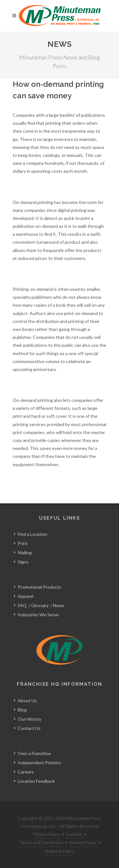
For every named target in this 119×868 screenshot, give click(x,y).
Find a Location (33, 534)
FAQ (22, 605)
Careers (26, 772)
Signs (23, 562)
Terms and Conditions (41, 842)
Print (23, 543)
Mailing (25, 553)
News (59, 605)
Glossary (40, 605)
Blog (22, 710)
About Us (27, 700)
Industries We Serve (38, 615)
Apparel (26, 596)
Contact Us (29, 728)
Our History (30, 719)
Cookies (74, 834)
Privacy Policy (46, 834)
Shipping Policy (60, 851)
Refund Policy (83, 842)
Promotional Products (40, 587)
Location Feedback (36, 781)
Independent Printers (40, 763)
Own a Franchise (34, 753)
